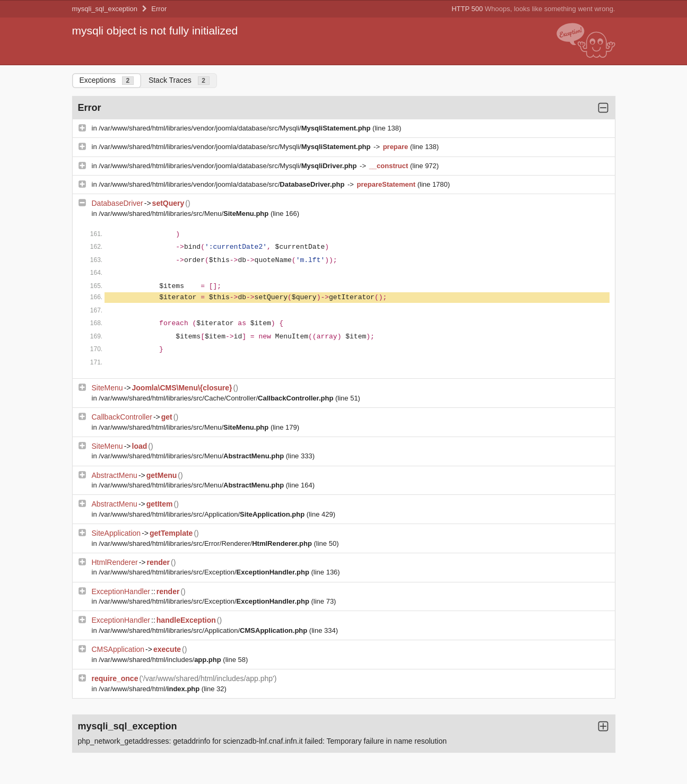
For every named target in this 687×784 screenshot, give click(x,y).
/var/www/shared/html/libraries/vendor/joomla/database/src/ (223, 184)
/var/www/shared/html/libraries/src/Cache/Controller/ (217, 398)
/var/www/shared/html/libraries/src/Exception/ (205, 572)
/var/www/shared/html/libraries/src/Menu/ (185, 214)
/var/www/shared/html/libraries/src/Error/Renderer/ (206, 543)
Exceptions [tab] (107, 80)
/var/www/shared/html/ (150, 689)
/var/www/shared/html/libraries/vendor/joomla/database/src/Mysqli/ (236, 128)
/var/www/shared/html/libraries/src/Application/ (203, 514)
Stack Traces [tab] (179, 80)
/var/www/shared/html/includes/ (161, 660)
